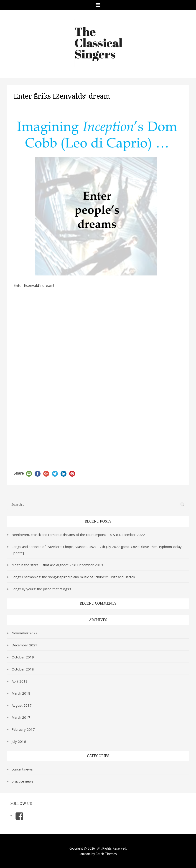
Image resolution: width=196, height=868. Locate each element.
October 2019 (23, 657)
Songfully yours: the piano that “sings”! (41, 589)
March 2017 (21, 717)
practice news (23, 781)
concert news (22, 769)
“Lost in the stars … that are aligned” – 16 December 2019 (57, 565)
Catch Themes (106, 854)
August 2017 (22, 705)
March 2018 (21, 693)
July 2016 (19, 741)
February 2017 (23, 729)
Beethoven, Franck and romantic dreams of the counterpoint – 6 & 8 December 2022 (78, 535)
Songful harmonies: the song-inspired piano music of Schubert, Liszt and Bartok (73, 577)
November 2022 (25, 633)
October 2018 (23, 669)
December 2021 (24, 645)
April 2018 (20, 681)
